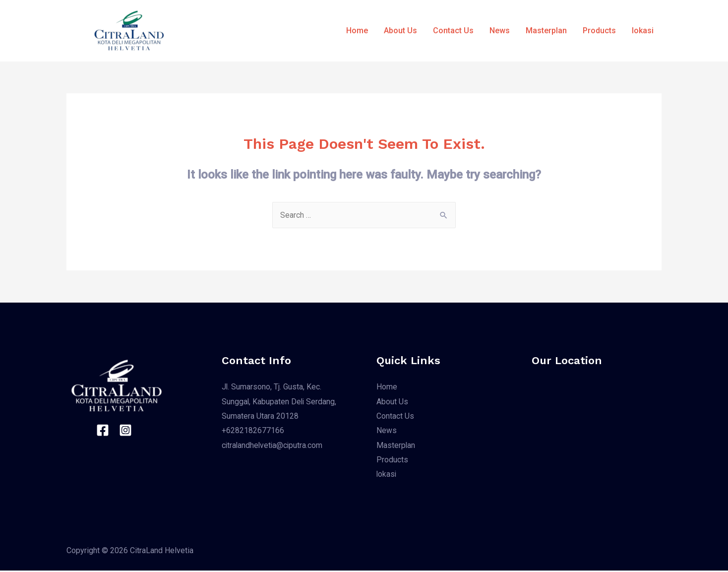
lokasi (643, 31)
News (500, 31)
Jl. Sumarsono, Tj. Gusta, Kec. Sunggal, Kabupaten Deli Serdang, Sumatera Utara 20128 (280, 401)
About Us (400, 31)
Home (357, 31)
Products (599, 31)
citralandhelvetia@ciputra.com (273, 446)
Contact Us (453, 31)
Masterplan (546, 31)
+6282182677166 (253, 431)
